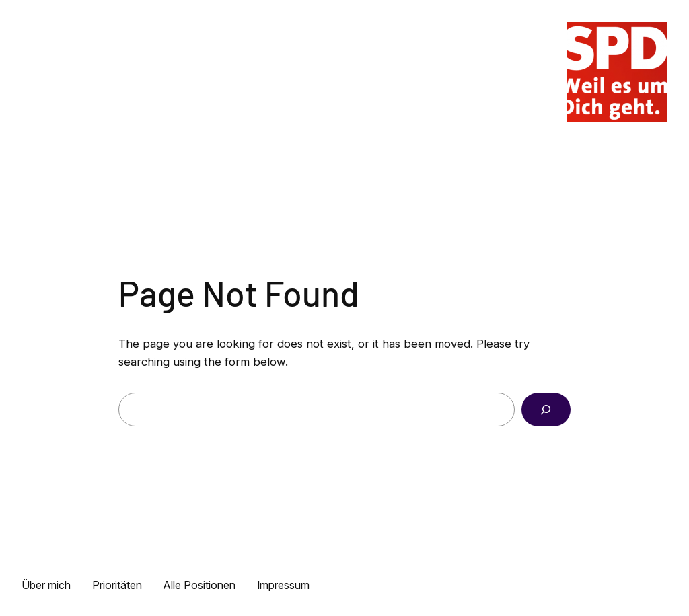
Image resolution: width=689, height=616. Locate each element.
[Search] (546, 410)
